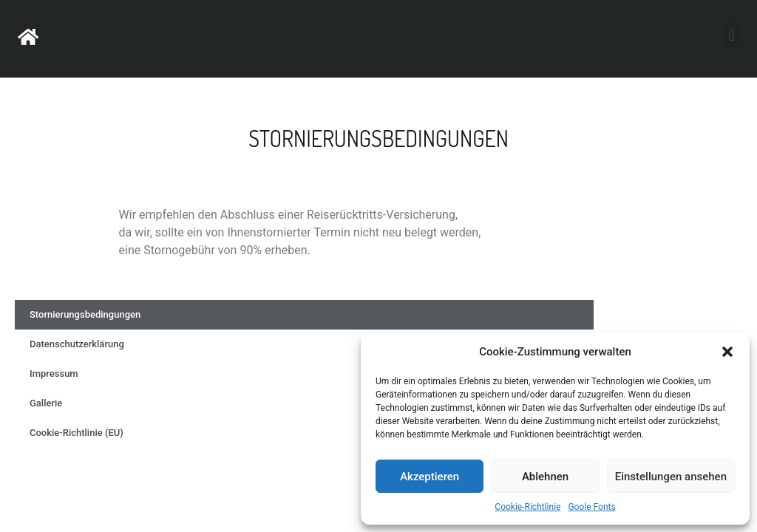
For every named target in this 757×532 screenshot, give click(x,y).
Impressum (54, 374)
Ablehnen (545, 477)
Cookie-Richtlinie (527, 507)
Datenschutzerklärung (77, 344)
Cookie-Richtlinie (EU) (77, 433)
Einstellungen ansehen (671, 477)
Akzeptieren (430, 477)
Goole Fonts (591, 507)
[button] (727, 352)
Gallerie (46, 403)
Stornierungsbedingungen (85, 314)
